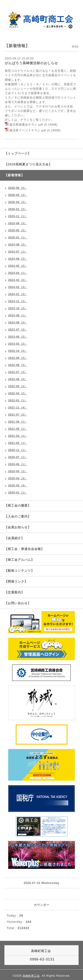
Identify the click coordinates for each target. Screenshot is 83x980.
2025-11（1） (18, 216)
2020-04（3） (18, 478)
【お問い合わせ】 (18, 603)
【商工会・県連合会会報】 (24, 549)
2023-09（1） (18, 316)
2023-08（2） (18, 323)
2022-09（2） (18, 358)
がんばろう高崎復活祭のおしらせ (31, 63)
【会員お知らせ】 (18, 527)
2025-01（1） (18, 238)
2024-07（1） (18, 252)
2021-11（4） (18, 408)
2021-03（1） (18, 443)
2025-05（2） (18, 230)
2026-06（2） (18, 188)
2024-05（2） (18, 266)
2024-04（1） (18, 273)
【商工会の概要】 (18, 505)
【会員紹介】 (14, 538)
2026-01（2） (18, 209)
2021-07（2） (18, 415)
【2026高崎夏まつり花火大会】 (28, 164)
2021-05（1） (18, 429)
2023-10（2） (18, 308)
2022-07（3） (18, 372)
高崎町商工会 (31, 976)
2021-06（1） (18, 422)
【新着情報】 (14, 175)
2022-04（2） (18, 393)
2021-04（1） (18, 436)
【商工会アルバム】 (19, 560)
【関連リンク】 (16, 581)
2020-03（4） (18, 486)
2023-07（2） (18, 330)
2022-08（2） (18, 365)
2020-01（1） (18, 493)
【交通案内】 (14, 592)
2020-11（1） (18, 450)
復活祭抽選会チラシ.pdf (26, 125)
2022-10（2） (18, 351)
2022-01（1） (18, 401)
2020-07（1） (18, 457)
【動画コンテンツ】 (19, 571)
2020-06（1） (18, 464)
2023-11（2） (18, 301)
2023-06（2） (18, 337)
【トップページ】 (18, 153)
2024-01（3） (18, 294)
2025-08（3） (18, 223)
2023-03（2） (18, 344)
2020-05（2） (18, 471)
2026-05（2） (18, 195)
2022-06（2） (18, 379)
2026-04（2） (18, 202)
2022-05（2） (18, 386)
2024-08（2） (18, 245)
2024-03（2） (18, 280)
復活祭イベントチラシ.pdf (28, 130)
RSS (75, 47)
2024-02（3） (18, 287)
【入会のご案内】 (18, 516)
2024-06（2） (18, 259)
